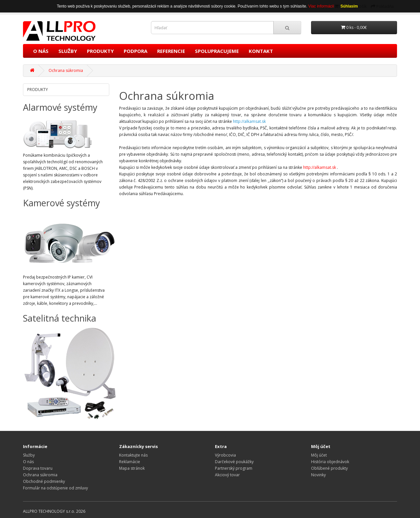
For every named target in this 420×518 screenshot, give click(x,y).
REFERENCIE (171, 51)
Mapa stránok (132, 468)
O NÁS (41, 51)
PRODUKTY (100, 51)
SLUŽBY (68, 51)
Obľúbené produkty (329, 468)
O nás (28, 462)
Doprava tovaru (38, 468)
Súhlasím (349, 6)
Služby (29, 455)
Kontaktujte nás (133, 455)
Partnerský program (234, 468)
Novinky (318, 475)
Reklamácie (130, 462)
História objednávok (330, 462)
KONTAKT (261, 51)
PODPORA (136, 51)
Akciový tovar (227, 475)
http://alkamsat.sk (320, 167)
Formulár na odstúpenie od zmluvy (55, 488)
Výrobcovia (225, 455)
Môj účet (319, 455)
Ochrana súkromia (66, 70)
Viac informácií (322, 6)
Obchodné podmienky (44, 481)
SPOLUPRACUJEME (217, 51)
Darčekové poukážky (234, 462)
